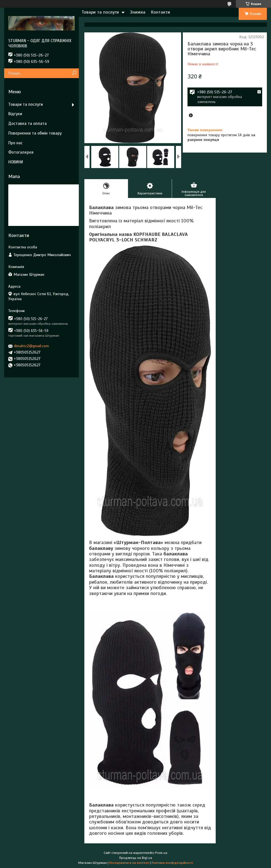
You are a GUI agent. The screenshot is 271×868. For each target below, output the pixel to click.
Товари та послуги (100, 12)
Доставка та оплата (28, 123)
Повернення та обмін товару (35, 133)
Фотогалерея (21, 152)
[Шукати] (74, 73)
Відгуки (15, 114)
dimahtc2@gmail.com (31, 346)
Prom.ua (161, 853)
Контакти (161, 12)
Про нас (15, 143)
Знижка (138, 12)
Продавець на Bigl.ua (136, 858)
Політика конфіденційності (172, 863)
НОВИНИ (16, 162)
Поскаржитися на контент (129, 863)
